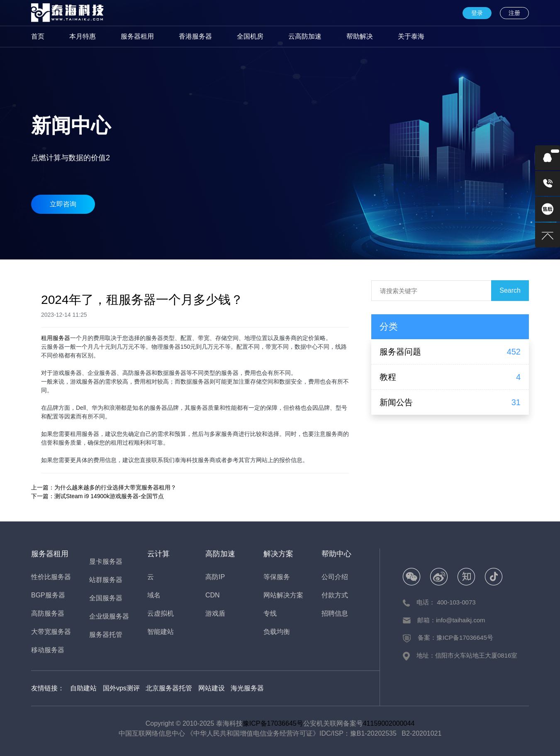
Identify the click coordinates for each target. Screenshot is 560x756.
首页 (38, 36)
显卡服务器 (106, 561)
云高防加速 (305, 36)
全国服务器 (106, 598)
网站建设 (212, 688)
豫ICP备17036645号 (273, 723)
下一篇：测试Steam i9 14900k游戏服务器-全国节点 (97, 496)
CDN (213, 595)
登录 (477, 13)
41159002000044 (389, 723)
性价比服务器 (51, 577)
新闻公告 (396, 402)
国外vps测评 (121, 688)
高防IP (215, 577)
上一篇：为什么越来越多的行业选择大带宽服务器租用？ (104, 487)
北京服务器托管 (169, 688)
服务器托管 (106, 635)
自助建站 (83, 688)
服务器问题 (400, 352)
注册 (514, 13)
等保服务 (277, 577)
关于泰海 (411, 36)
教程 (388, 377)
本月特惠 (83, 36)
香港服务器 (195, 36)
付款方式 (335, 595)
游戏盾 (215, 613)
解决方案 (278, 554)
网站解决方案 (283, 595)
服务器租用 (137, 36)
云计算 (158, 554)
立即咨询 (63, 204)
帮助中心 (336, 554)
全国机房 (250, 36)
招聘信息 (335, 613)
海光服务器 (247, 688)
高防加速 (220, 554)
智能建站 (161, 632)
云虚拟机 (161, 613)
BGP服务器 (48, 595)
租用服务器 (56, 338)
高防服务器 (48, 613)
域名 (154, 595)
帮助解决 (360, 36)
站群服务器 (106, 580)
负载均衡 (277, 632)
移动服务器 (48, 650)
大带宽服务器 (51, 632)
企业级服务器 (109, 616)
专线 (270, 613)
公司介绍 (335, 577)
